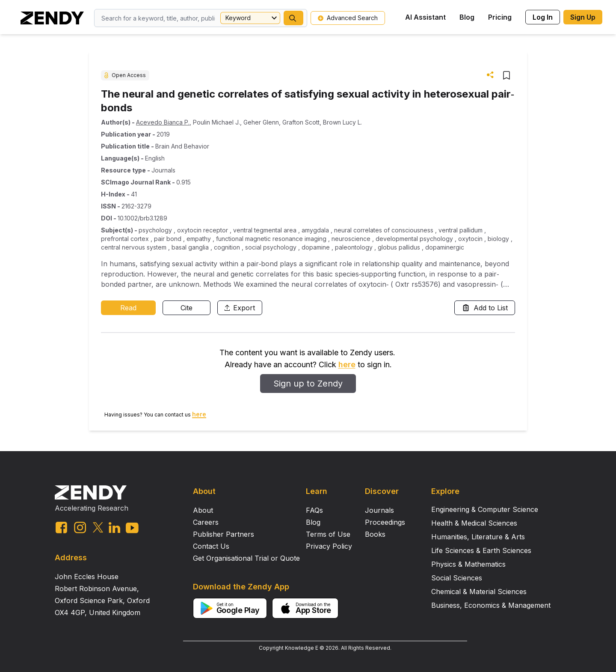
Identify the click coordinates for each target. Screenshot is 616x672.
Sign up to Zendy (308, 384)
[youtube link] (132, 528)
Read (128, 308)
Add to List (485, 308)
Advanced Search (348, 18)
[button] (293, 18)
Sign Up (583, 17)
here (347, 364)
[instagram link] (80, 527)
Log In (543, 17)
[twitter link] (98, 527)
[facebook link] (61, 528)
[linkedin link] (114, 528)
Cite (187, 308)
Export (240, 308)
